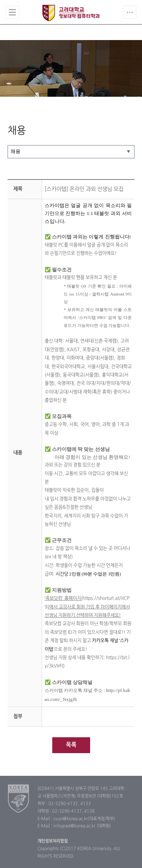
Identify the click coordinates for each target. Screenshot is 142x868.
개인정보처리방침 (53, 841)
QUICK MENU (130, 12)
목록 (71, 745)
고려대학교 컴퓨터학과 (71, 13)
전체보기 (12, 12)
